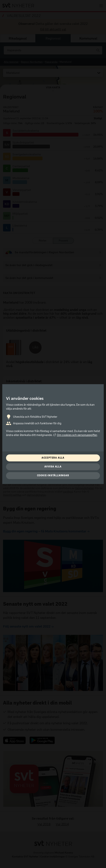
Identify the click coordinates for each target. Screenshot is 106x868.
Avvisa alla (53, 467)
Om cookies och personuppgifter (75, 435)
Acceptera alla (53, 458)
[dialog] (53, 434)
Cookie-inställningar (53, 475)
